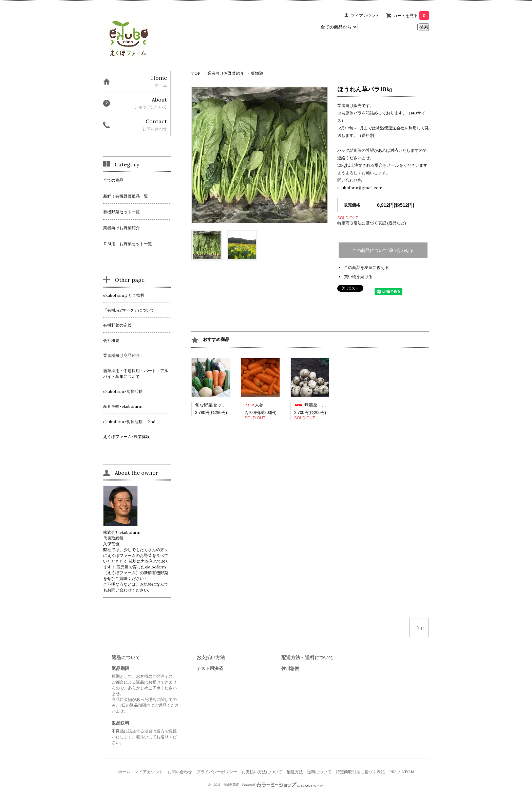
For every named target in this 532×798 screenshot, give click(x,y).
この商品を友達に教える (366, 267)
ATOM (408, 772)
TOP (196, 73)
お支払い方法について (262, 772)
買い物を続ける (358, 277)
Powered (283, 785)
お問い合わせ (180, 772)
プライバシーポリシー (217, 772)
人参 (254, 405)
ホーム (124, 772)
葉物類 (257, 73)
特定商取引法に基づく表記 (360, 772)
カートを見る (411, 15)
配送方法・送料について (309, 772)
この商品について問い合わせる (383, 250)
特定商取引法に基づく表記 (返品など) (372, 223)
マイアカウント (365, 15)
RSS (393, 772)
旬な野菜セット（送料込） (222, 405)
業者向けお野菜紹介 (226, 73)
